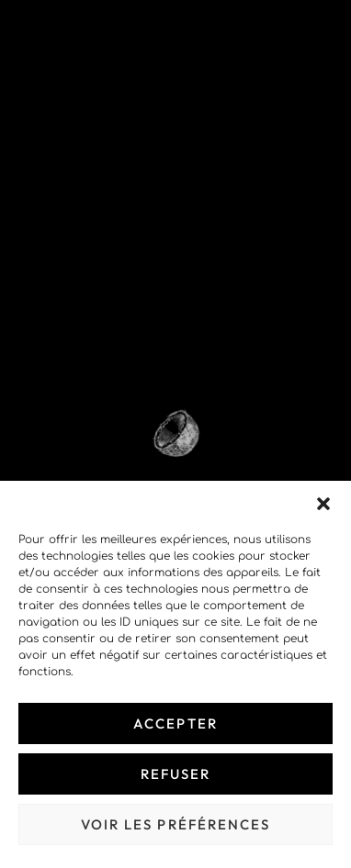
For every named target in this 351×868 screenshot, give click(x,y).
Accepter (175, 723)
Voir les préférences (176, 824)
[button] (323, 504)
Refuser (176, 774)
